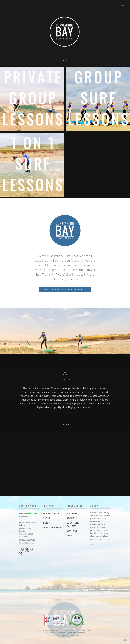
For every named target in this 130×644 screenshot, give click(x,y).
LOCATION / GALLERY (73, 525)
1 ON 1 (46, 523)
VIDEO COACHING (52, 528)
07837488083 (24, 516)
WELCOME (72, 513)
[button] (122, 5)
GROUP (47, 518)
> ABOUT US (95, 545)
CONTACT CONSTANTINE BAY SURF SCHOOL (65, 290)
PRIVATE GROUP (51, 513)
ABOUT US (72, 518)
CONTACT (72, 531)
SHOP (69, 536)
